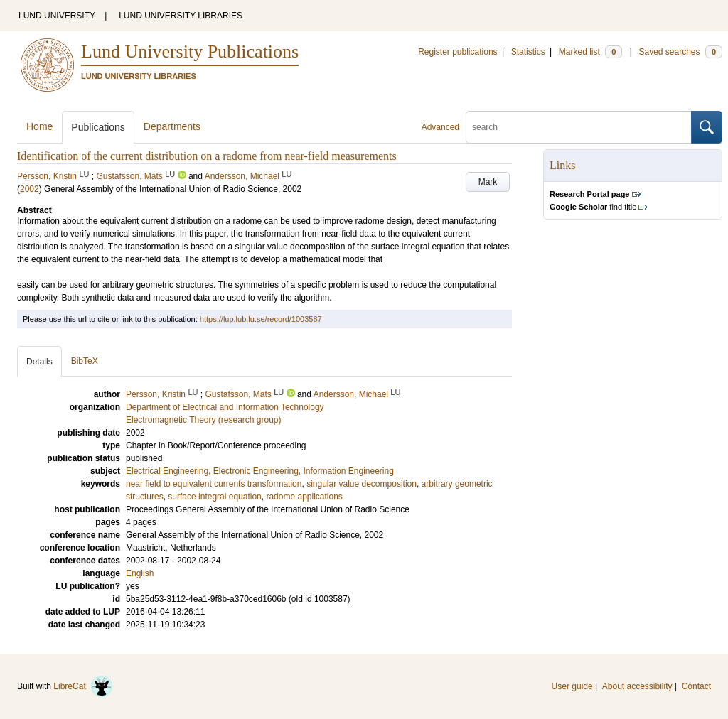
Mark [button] (488, 182)
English (140, 573)
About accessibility (637, 686)
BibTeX (85, 361)
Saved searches (680, 52)
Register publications (457, 52)
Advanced (440, 127)
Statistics (528, 52)
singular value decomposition (362, 484)
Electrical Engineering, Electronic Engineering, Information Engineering (260, 471)
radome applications (304, 497)
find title (593, 207)
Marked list (590, 52)
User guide (572, 686)
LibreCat (83, 686)
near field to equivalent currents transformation (214, 484)
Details (39, 362)
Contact (696, 686)
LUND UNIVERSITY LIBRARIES (181, 16)
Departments (172, 126)
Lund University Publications (190, 52)
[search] (579, 127)
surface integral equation (214, 497)
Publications (98, 127)
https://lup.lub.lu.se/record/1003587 (261, 319)
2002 (30, 189)
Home (39, 126)
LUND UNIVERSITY (57, 16)
